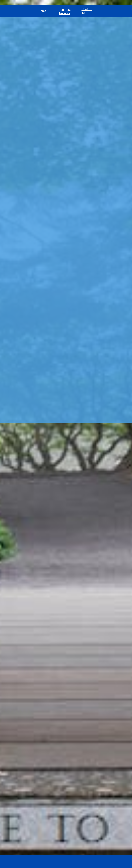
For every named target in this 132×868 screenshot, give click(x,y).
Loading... (66, 429)
